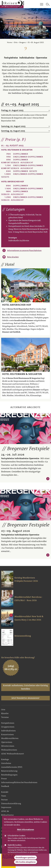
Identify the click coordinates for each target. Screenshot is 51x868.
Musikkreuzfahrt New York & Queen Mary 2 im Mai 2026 (29, 618)
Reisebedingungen (9, 775)
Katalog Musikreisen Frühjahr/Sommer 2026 (26, 579)
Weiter (49, 23)
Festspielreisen (8, 723)
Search (48, 4)
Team (4, 796)
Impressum (6, 807)
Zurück (2, 23)
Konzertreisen (7, 734)
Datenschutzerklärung (11, 803)
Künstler (5, 713)
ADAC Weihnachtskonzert (13, 754)
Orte (16, 42)
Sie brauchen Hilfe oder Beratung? (18, 657)
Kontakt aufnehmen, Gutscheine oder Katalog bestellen (25, 687)
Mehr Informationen (26, 832)
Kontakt (5, 792)
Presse (4, 779)
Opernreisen (7, 742)
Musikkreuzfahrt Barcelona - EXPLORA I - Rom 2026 (29, 599)
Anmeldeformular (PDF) (12, 767)
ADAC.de (5, 811)
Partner (5, 800)
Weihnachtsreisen (9, 750)
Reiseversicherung (9, 771)
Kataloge (5, 759)
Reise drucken (13, 257)
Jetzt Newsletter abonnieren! (25, 698)
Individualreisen (8, 731)
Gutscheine (6, 763)
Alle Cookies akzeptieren (26, 864)
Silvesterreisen (8, 746)
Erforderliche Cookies (17, 838)
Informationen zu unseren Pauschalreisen (24, 250)
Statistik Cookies (15, 847)
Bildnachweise (7, 815)
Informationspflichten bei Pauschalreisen (19, 782)
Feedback (5, 786)
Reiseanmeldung (23, 636)
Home (10, 42)
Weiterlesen (48, 479)
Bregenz (23, 42)
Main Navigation (42, 4)
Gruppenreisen (8, 727)
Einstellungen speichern (25, 860)
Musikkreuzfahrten (10, 738)
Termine (5, 717)
